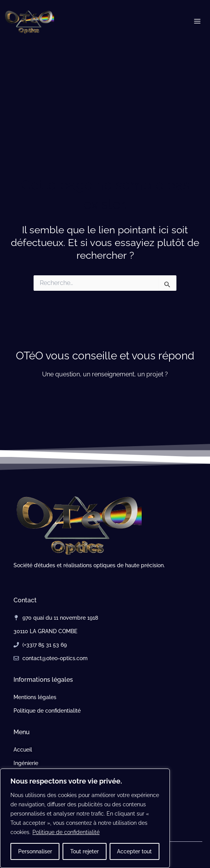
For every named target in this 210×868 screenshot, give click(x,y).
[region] (85, 818)
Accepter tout (134, 851)
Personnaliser (35, 851)
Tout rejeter (85, 851)
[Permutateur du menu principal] (198, 21)
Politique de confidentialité (66, 832)
